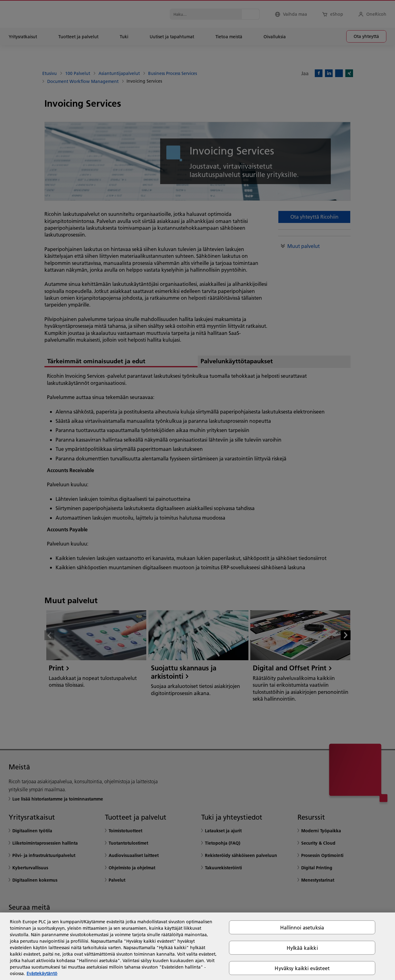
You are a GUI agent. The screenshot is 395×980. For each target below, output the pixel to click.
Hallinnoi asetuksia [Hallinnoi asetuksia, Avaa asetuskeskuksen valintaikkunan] (302, 927)
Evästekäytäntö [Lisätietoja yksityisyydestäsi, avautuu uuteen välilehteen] (42, 974)
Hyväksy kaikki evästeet (302, 968)
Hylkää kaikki (302, 947)
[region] (197, 946)
